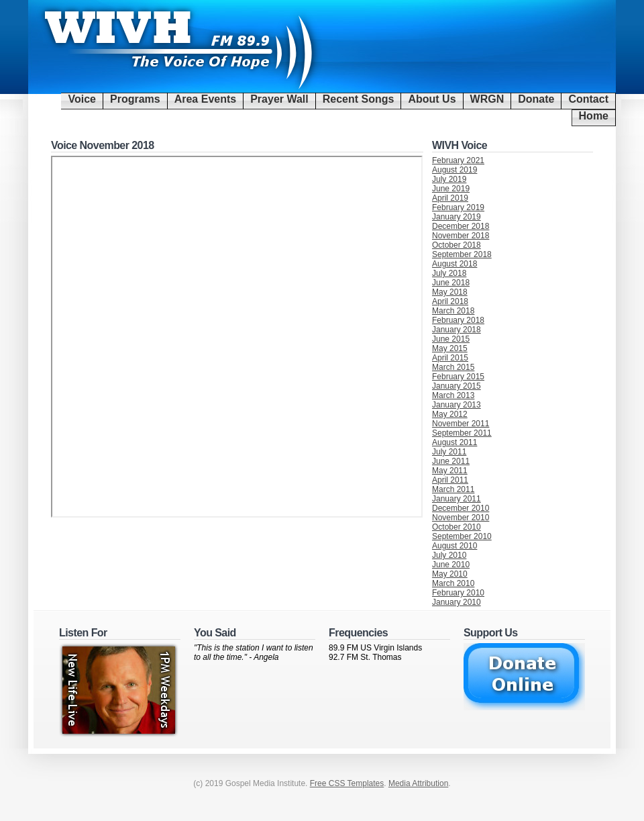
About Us (432, 99)
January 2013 (457, 405)
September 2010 (462, 536)
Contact (588, 99)
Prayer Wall (279, 99)
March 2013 (453, 395)
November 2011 (461, 424)
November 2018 (461, 236)
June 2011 (451, 461)
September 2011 (462, 433)
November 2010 (461, 518)
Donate (536, 99)
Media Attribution (418, 783)
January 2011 (457, 499)
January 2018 (457, 330)
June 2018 (451, 283)
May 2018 (450, 292)
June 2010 (451, 565)
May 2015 (450, 348)
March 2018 (453, 311)
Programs (135, 99)
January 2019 (457, 217)
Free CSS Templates (347, 783)
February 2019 (458, 207)
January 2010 (457, 602)
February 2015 (458, 377)
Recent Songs (359, 99)
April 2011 (450, 480)
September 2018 (462, 254)
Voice (82, 99)
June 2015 (451, 339)
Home (594, 116)
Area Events (206, 99)
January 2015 (457, 386)
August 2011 (454, 442)
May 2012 (450, 414)
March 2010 (453, 583)
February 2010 (458, 593)
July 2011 (449, 452)
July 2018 (449, 273)
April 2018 (450, 301)
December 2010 (461, 508)
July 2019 (449, 179)
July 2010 (449, 555)
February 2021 (458, 160)
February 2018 (458, 320)
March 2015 (453, 367)
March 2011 (453, 489)
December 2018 (461, 226)
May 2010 (450, 574)
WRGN (487, 99)
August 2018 (454, 264)
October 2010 (457, 527)
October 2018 (457, 245)
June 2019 (451, 189)
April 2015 (450, 358)
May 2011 (450, 471)
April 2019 (450, 198)
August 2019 (454, 170)
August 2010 (454, 546)
